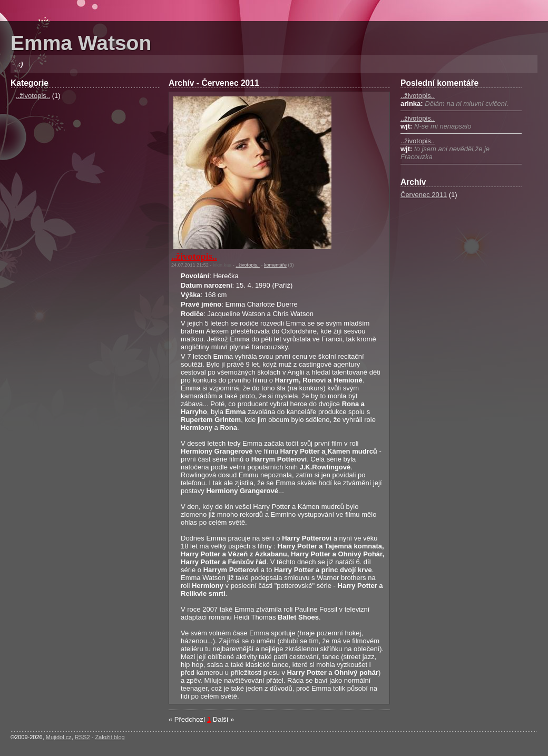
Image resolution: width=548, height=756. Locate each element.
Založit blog (110, 737)
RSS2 (82, 737)
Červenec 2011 (424, 195)
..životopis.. (33, 96)
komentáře (275, 265)
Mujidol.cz (59, 737)
